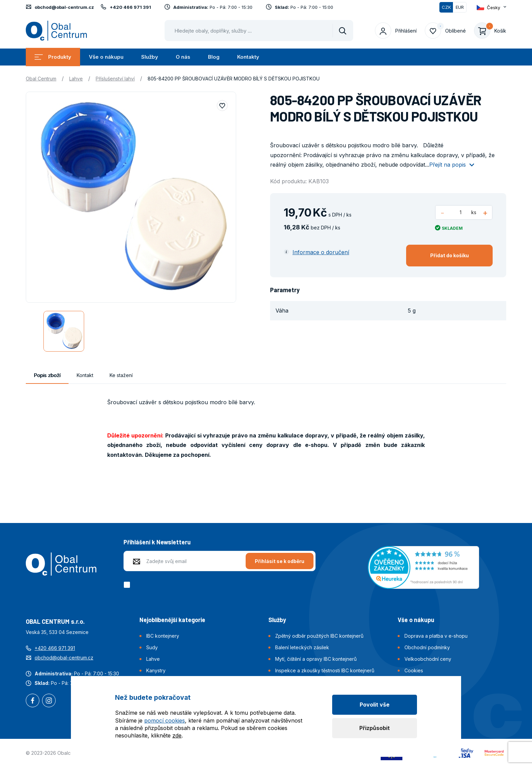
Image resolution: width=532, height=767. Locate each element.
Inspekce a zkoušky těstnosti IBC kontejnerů (325, 670)
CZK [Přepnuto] (446, 7)
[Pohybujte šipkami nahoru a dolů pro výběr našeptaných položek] (259, 31)
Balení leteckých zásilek (302, 647)
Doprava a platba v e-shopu (436, 636)
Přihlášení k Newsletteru (157, 542)
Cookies (414, 670)
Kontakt (85, 375)
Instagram (49, 701)
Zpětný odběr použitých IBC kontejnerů (319, 636)
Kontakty (248, 57)
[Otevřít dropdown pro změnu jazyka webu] (491, 7)
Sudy (152, 647)
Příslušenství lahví (115, 79)
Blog (214, 57)
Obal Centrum (41, 79)
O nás (183, 57)
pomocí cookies (165, 721)
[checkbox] (128, 585)
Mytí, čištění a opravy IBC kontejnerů (316, 659)
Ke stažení (121, 375)
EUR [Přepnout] (460, 7)
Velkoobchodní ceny (428, 659)
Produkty (53, 57)
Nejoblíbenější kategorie (172, 620)
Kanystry (156, 670)
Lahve (76, 79)
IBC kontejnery (163, 636)
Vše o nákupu (106, 57)
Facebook (33, 701)
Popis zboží (47, 375)
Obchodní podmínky (427, 647)
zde (177, 735)
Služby (150, 57)
